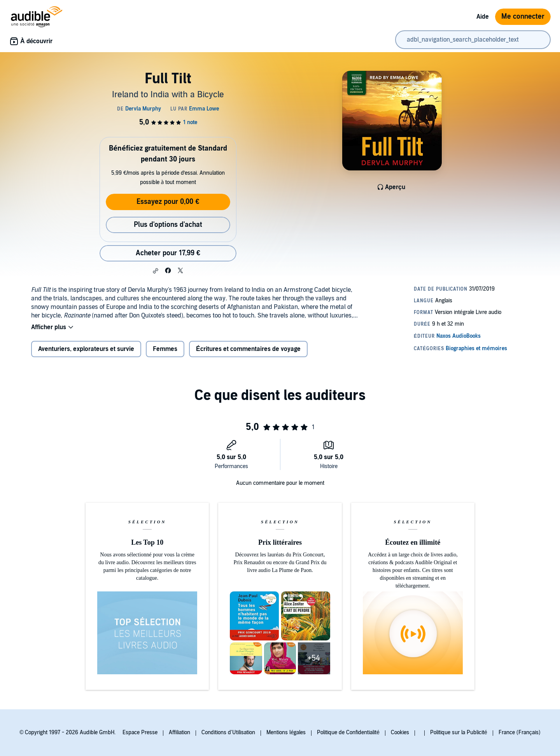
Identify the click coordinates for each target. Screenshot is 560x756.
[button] (156, 271)
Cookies (400, 732)
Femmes (165, 349)
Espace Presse (140, 732)
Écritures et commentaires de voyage (248, 349)
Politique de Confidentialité (348, 732)
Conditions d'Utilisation (228, 732)
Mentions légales (286, 732)
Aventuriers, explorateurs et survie (86, 349)
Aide (483, 17)
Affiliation (179, 732)
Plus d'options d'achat (168, 225)
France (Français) (520, 732)
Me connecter (523, 17)
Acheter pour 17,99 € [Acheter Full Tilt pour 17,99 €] (168, 253)
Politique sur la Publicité (459, 732)
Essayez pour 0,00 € (168, 202)
